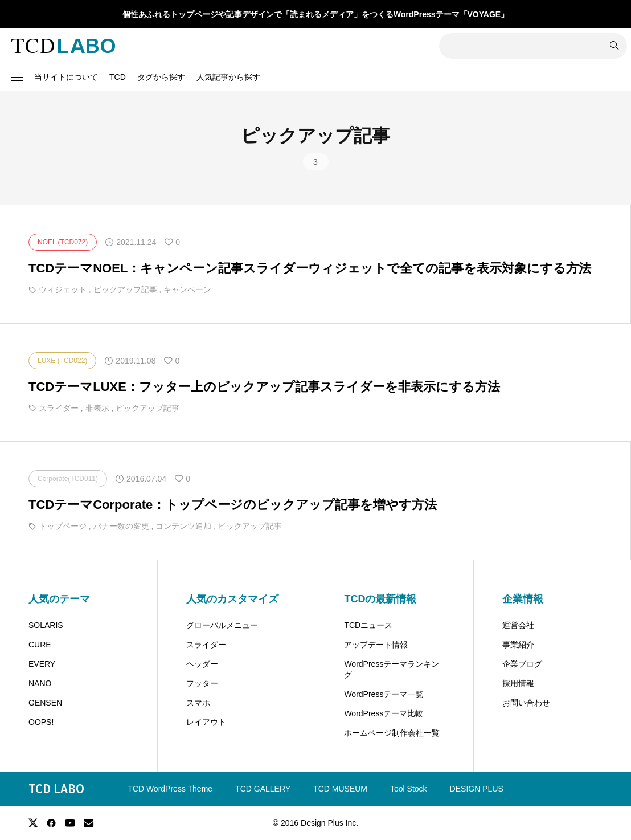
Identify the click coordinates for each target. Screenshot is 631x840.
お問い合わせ (526, 703)
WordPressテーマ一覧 (384, 694)
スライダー (206, 645)
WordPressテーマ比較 (384, 713)
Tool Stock (409, 789)
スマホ (198, 703)
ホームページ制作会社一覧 (392, 733)
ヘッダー (202, 664)
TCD (118, 77)
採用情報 (518, 683)
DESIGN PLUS (477, 789)
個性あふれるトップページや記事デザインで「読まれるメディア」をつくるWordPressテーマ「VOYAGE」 (315, 14)
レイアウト (206, 722)
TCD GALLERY (263, 789)
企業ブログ (522, 664)
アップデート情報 (376, 645)
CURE (40, 645)
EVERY (42, 664)
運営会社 (518, 625)
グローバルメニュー (222, 625)
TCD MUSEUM (340, 789)
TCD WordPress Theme (170, 789)
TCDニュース (368, 625)
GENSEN (45, 703)
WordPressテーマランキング (392, 670)
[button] (17, 78)
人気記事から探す (228, 77)
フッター (202, 683)
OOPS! (41, 722)
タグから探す (161, 77)
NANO (40, 683)
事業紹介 (518, 645)
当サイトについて (66, 77)
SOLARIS (46, 625)
